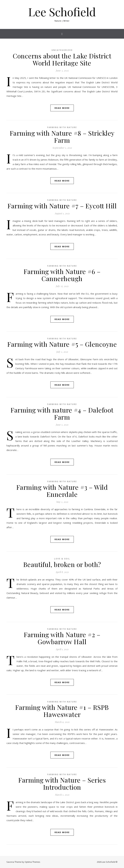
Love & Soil (62, 559)
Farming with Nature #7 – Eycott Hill (62, 206)
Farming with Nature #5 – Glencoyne (62, 344)
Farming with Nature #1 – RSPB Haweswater (62, 711)
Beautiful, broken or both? (62, 564)
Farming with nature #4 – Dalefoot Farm (62, 413)
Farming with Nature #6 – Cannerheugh (62, 275)
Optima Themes (32, 862)
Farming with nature (62, 127)
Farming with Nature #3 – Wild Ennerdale (62, 491)
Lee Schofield (62, 12)
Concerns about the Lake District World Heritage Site (62, 59)
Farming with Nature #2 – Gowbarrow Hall (62, 638)
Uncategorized (62, 50)
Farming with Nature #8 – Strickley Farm (62, 137)
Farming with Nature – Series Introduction (62, 783)
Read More (62, 108)
